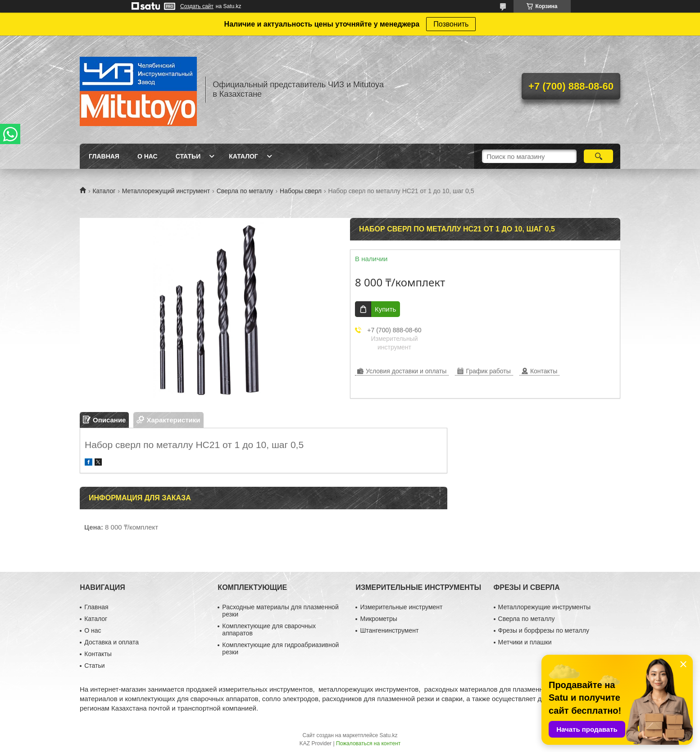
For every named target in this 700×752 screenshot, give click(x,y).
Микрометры (378, 619)
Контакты (98, 654)
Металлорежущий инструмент (166, 191)
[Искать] (598, 156)
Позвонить (451, 24)
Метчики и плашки (525, 642)
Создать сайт (197, 6)
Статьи (188, 156)
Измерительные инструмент (401, 607)
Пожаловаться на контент (368, 743)
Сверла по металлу (245, 191)
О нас (148, 156)
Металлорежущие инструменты (544, 607)
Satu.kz (388, 735)
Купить (385, 309)
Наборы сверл (301, 191)
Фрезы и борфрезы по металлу (544, 630)
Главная (104, 156)
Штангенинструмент (389, 630)
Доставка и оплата (111, 642)
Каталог (243, 156)
